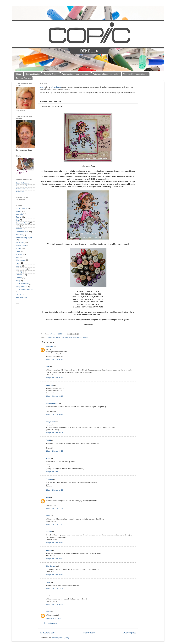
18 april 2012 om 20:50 (54, 559)
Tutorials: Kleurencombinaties (135, 74)
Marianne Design (22, 232)
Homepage (89, 633)
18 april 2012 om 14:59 (54, 508)
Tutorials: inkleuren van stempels (76, 74)
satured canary (21, 269)
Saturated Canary (22, 223)
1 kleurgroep (51, 337)
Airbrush (19, 229)
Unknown (50, 346)
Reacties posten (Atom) (60, 638)
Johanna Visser (52, 403)
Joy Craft (19, 235)
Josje (48, 516)
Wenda (86, 337)
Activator (19, 254)
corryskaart (50, 422)
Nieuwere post (48, 633)
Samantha (20, 275)
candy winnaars (22, 287)
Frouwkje (19, 272)
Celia (18, 251)
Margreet (49, 385)
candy (18, 281)
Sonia (48, 459)
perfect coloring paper (64, 337)
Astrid (48, 440)
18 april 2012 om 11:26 (54, 472)
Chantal (19, 278)
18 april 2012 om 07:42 (54, 378)
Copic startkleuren (23, 183)
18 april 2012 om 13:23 (54, 490)
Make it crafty (21, 245)
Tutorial (19, 217)
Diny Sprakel (51, 566)
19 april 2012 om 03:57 (54, 604)
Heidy (18, 263)
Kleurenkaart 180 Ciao (24, 189)
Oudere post (129, 633)
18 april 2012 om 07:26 (54, 359)
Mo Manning (20, 243)
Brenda (19, 248)
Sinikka (49, 532)
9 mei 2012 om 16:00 (54, 618)
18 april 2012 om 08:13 (54, 396)
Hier (42, 87)
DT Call (19, 294)
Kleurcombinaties (33, 74)
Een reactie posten (50, 623)
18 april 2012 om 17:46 (54, 524)
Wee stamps (78, 337)
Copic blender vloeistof (24, 289)
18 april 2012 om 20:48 (54, 543)
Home (19, 74)
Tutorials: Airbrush (23, 78)
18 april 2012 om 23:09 (54, 588)
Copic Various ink (22, 284)
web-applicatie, (56, 87)
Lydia (18, 226)
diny (17, 220)
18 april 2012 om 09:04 (54, 433)
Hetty (48, 582)
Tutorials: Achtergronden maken (106, 74)
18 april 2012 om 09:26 (54, 451)
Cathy (48, 612)
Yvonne (49, 550)
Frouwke (49, 479)
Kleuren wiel (20, 192)
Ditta (48, 367)
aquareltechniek (22, 297)
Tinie (48, 497)
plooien (19, 266)
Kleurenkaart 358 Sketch (25, 186)
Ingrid (18, 257)
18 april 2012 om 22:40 (54, 575)
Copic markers (21, 208)
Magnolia (19, 214)
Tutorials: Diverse (51, 74)
